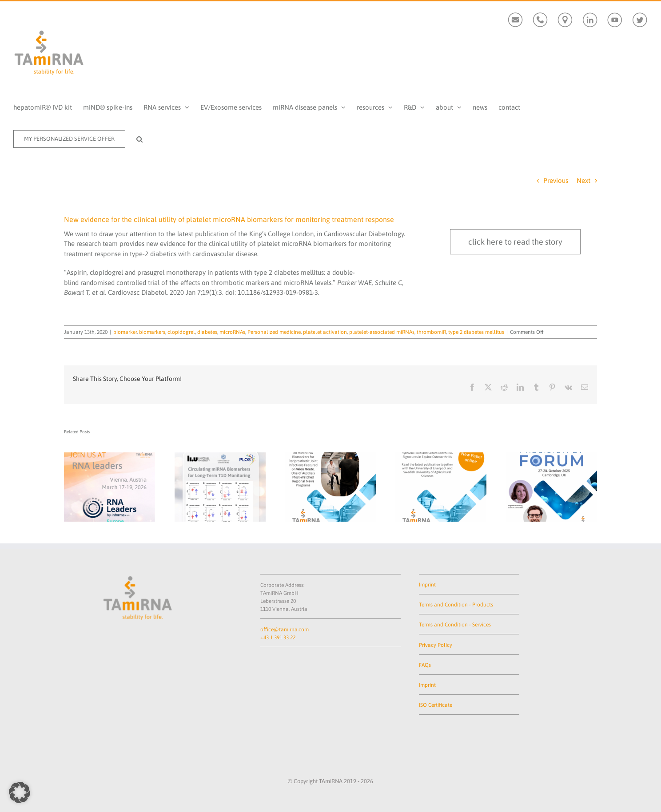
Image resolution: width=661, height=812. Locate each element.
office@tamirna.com (285, 630)
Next (583, 180)
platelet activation (325, 332)
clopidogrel (181, 332)
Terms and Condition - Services (455, 625)
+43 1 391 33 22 (278, 638)
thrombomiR (431, 332)
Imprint (427, 585)
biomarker (125, 332)
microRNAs (232, 332)
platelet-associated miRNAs (382, 332)
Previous (556, 180)
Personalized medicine (274, 332)
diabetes (207, 332)
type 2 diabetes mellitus (476, 332)
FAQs (425, 665)
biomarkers (152, 332)
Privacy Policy (436, 645)
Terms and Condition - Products (456, 605)
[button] (139, 139)
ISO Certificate (436, 705)
